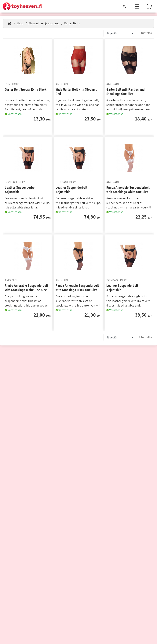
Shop (20, 23)
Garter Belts (72, 23)
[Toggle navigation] (124, 6)
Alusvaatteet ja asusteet (44, 23)
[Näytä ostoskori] (150, 6)
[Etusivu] (10, 23)
